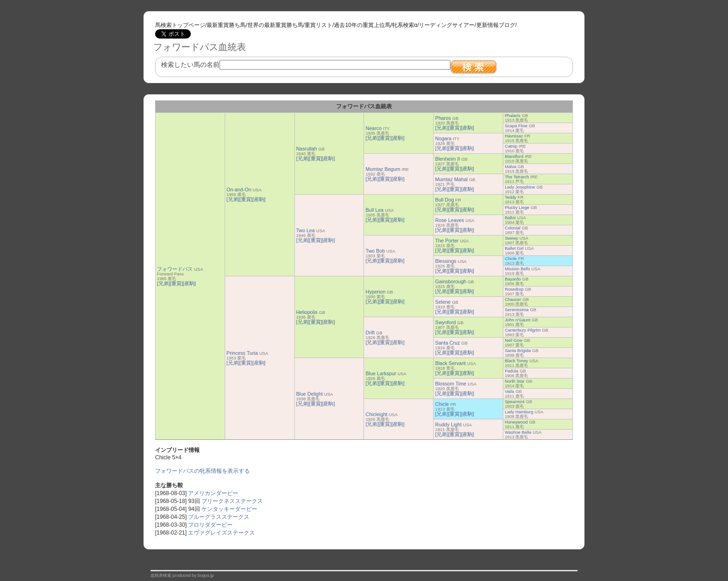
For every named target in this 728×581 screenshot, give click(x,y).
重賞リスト (318, 25)
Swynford (445, 322)
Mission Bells (517, 269)
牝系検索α (405, 25)
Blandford (514, 157)
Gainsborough (451, 281)
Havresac (514, 136)
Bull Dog (444, 200)
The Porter (447, 241)
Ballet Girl (514, 248)
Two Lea (305, 230)
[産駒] (189, 283)
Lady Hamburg (519, 412)
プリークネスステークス (232, 501)
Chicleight (376, 414)
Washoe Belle (518, 432)
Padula (511, 371)
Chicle (511, 259)
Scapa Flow (516, 126)
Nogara (443, 138)
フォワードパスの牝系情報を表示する (202, 471)
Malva (510, 167)
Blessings (446, 261)
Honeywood (516, 422)
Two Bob (375, 251)
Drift (370, 333)
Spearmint (515, 402)
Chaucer (513, 300)
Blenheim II (447, 159)
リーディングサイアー (447, 25)
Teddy (510, 197)
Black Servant (450, 363)
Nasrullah (307, 149)
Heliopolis (307, 312)
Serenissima (517, 310)
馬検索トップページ (180, 25)
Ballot (510, 218)
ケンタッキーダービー (229, 509)
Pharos (443, 118)
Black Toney (516, 361)
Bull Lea (374, 210)
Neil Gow (513, 340)
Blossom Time (451, 384)
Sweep (511, 238)
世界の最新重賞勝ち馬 (275, 25)
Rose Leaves (449, 220)
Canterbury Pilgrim (523, 330)
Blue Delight (309, 394)
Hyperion (375, 292)
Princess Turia (242, 353)
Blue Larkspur (381, 373)
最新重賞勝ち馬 (226, 25)
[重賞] (176, 283)
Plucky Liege (517, 208)
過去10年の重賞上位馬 (362, 25)
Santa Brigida (518, 351)
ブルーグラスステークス (219, 517)
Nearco (373, 128)
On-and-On (239, 189)
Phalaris (513, 116)
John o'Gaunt (517, 320)
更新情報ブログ (496, 25)
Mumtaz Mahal (451, 179)
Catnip (511, 146)
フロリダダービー (210, 525)
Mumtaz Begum (383, 169)
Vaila (509, 392)
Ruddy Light (448, 424)
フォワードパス (175, 269)
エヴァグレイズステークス (221, 533)
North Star (515, 381)
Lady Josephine (520, 187)
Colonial (513, 228)
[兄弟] (163, 283)
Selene (443, 302)
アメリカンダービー (213, 493)
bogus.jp (206, 575)
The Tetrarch (517, 177)
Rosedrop (514, 289)
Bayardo (513, 279)
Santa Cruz (447, 343)
